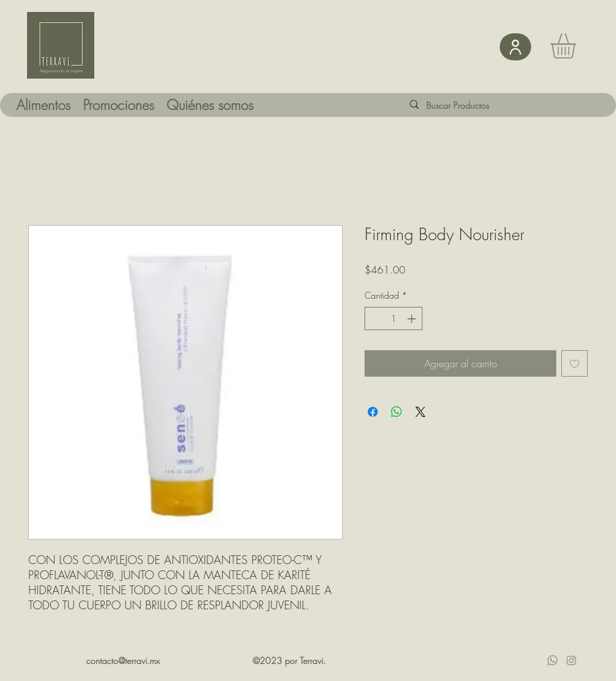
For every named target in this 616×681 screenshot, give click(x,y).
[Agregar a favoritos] (575, 363)
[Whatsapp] (553, 660)
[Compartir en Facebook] (373, 412)
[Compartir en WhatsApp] (397, 412)
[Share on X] (421, 412)
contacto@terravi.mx (123, 661)
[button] (578, 46)
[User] (515, 47)
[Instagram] (571, 660)
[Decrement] (374, 318)
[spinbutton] (393, 318)
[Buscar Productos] (468, 105)
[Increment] (413, 318)
